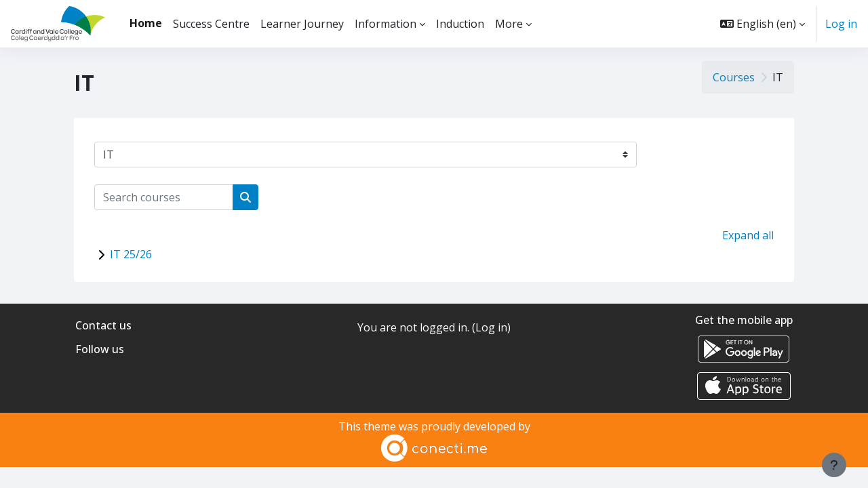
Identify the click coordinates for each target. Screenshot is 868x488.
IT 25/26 (131, 254)
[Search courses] (164, 197)
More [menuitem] (509, 24)
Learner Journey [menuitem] (302, 24)
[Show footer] (834, 465)
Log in (841, 24)
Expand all (748, 235)
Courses (734, 77)
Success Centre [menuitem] (211, 24)
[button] (763, 24)
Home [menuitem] (146, 23)
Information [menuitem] (386, 24)
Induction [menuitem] (460, 24)
